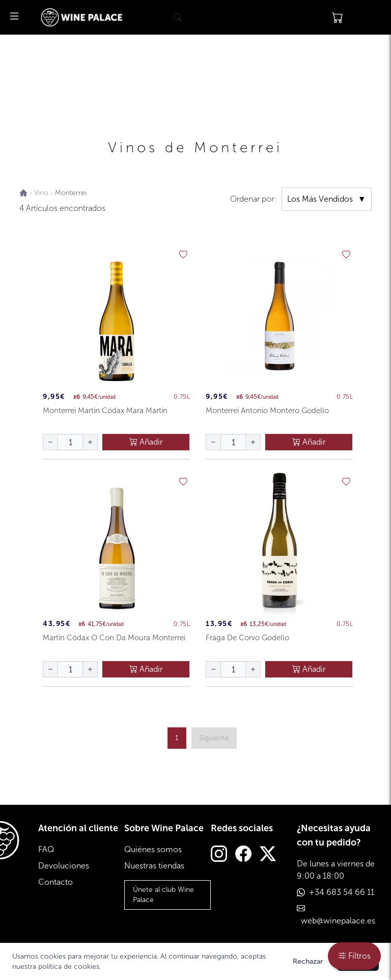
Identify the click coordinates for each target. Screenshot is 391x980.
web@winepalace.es (338, 921)
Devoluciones (64, 866)
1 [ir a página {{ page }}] (177, 738)
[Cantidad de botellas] (70, 442)
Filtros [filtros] (354, 956)
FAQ (46, 849)
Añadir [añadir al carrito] (146, 442)
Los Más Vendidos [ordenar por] (327, 199)
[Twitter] (268, 855)
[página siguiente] (214, 738)
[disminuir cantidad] (50, 442)
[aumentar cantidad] (90, 442)
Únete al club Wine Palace (163, 895)
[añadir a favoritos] (183, 255)
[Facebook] (243, 855)
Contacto (55, 882)
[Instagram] (219, 855)
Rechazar (308, 961)
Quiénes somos (153, 849)
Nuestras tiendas (154, 866)
